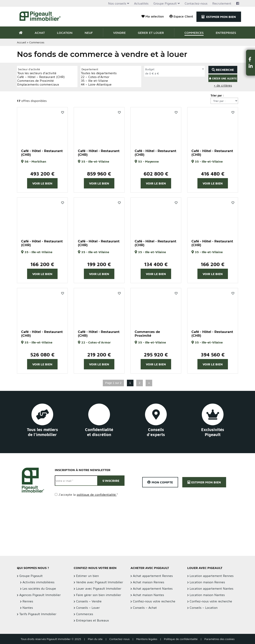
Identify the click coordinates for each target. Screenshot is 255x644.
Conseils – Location (204, 608)
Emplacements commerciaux (41, 84)
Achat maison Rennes (149, 582)
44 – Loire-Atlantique (99, 84)
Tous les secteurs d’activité (41, 73)
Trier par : (217, 95)
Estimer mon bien (219, 17)
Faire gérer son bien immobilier (99, 595)
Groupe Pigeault (165, 3)
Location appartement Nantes (211, 588)
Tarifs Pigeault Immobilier (38, 614)
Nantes (28, 608)
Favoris (63, 112)
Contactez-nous (196, 3)
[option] (42, 126)
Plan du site (95, 639)
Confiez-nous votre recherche (154, 601)
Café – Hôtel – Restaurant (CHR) (41, 77)
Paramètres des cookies (219, 639)
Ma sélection (153, 16)
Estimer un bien (87, 576)
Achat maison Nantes (148, 595)
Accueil (21, 42)
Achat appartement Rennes (153, 576)
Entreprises (226, 33)
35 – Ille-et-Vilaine (99, 81)
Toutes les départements (99, 73)
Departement (90, 69)
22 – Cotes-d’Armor (99, 77)
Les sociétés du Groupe (39, 588)
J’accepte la (88, 495)
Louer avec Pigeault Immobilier (99, 588)
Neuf (89, 33)
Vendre (119, 33)
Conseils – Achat (145, 608)
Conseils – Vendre (89, 601)
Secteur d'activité (29, 69)
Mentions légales (147, 639)
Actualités (141, 3)
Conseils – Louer (88, 608)
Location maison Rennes (207, 582)
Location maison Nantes (207, 595)
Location (65, 33)
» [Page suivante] (149, 383)
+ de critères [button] (223, 85)
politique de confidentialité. (97, 495)
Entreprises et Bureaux (93, 620)
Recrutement (222, 3)
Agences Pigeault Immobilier (40, 595)
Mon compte (160, 482)
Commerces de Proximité (41, 81)
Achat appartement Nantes (153, 588)
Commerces (194, 33)
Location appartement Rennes (212, 576)
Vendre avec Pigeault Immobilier (100, 582)
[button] (251, 59)
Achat (40, 33)
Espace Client (181, 16)
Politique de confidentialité (181, 639)
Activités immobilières (38, 582)
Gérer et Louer (151, 33)
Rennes (28, 601)
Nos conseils (117, 3)
